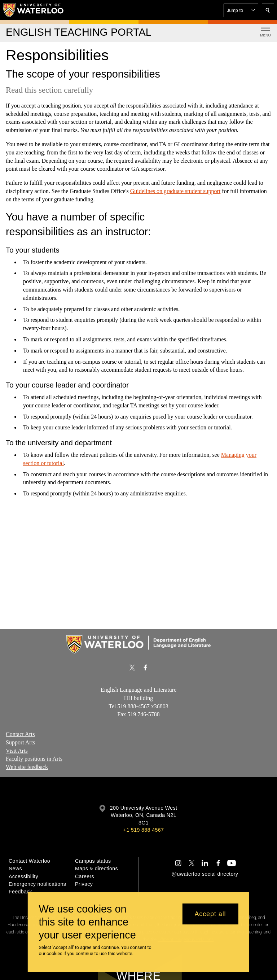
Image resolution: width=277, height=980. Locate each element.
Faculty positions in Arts (34, 759)
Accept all (210, 914)
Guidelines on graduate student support (175, 191)
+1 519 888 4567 (144, 830)
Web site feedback (27, 767)
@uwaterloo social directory (205, 874)
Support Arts (20, 742)
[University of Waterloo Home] (34, 10)
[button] (241, 10)
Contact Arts (20, 734)
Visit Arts (17, 751)
